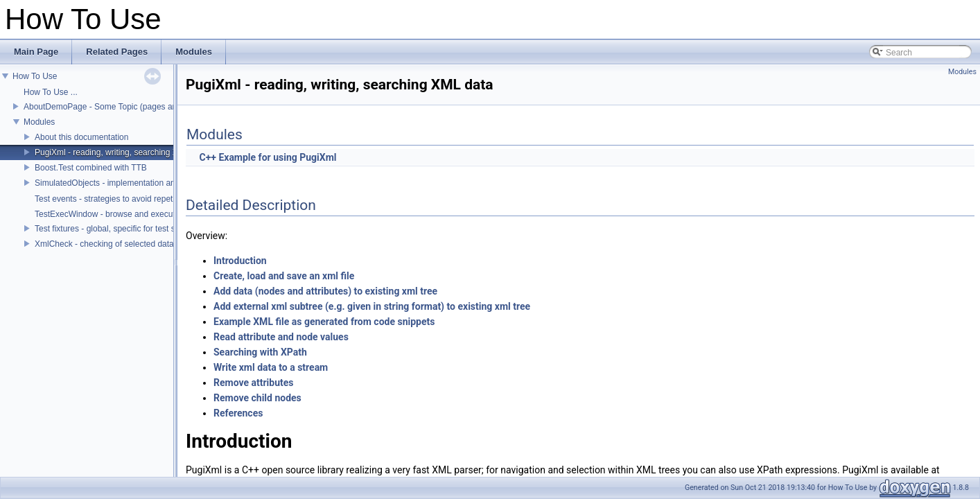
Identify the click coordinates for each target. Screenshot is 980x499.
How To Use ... (51, 92)
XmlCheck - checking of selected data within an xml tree (138, 244)
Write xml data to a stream (271, 367)
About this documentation (81, 137)
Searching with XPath (260, 352)
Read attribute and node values (281, 337)
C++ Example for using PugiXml (268, 157)
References (238, 413)
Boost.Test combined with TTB (91, 168)
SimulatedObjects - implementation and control (121, 183)
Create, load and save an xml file (284, 276)
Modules (39, 122)
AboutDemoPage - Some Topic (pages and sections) (120, 107)
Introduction (240, 261)
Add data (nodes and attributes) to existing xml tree (325, 291)
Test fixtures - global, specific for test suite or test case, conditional (157, 229)
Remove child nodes (257, 398)
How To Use (35, 76)
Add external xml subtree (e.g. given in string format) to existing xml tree (372, 306)
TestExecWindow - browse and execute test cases (127, 214)
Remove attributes (254, 383)
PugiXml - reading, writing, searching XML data (121, 152)
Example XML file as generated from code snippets (324, 322)
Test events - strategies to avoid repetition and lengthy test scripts (155, 199)
